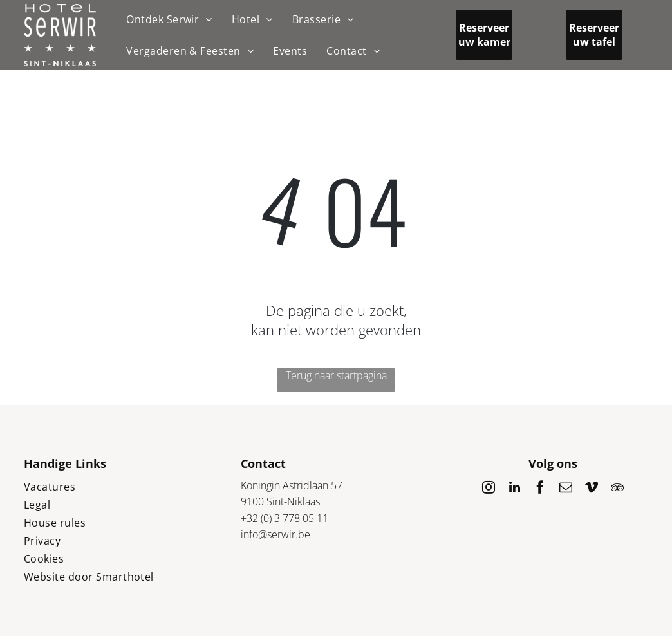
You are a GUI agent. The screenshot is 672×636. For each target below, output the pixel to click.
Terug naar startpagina (336, 375)
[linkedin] (514, 489)
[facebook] (540, 489)
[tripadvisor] (617, 489)
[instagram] (489, 489)
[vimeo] (592, 489)
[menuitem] (169, 19)
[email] (566, 489)
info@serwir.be (275, 534)
